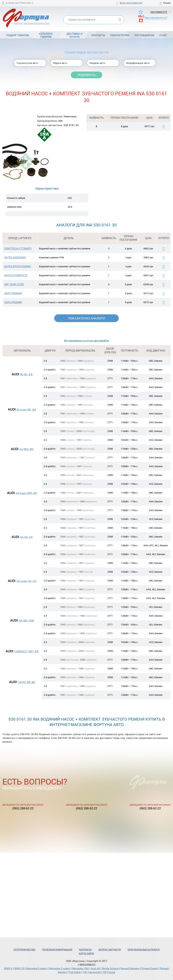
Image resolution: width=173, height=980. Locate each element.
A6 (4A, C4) (26, 537)
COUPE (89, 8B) (27, 682)
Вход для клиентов (131, 3)
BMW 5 (8, 968)
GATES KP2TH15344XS (17, 266)
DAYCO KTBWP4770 (16, 275)
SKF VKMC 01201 (14, 284)
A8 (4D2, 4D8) (26, 621)
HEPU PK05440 (13, 293)
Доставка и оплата (75, 35)
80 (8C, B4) (26, 374)
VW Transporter (92, 972)
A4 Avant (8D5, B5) (26, 493)
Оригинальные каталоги (144, 949)
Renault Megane (130, 968)
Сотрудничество (24, 949)
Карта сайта (86, 953)
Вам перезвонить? (156, 18)
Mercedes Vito (80, 968)
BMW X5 (19, 968)
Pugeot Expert (150, 968)
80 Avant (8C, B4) (26, 410)
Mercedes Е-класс (36, 968)
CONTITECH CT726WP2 (18, 248)
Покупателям (120, 35)
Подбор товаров (18, 35)
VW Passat (109, 972)
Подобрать (86, 75)
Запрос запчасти (110, 949)
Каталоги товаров (46, 35)
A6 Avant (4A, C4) (26, 581)
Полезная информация (57, 949)
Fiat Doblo (75, 972)
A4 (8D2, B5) (26, 449)
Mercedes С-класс (60, 968)
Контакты (98, 35)
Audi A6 (95, 968)
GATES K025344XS (15, 257)
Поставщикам (144, 35)
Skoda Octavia (110, 968)
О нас (163, 35)
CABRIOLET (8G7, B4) (26, 651)
